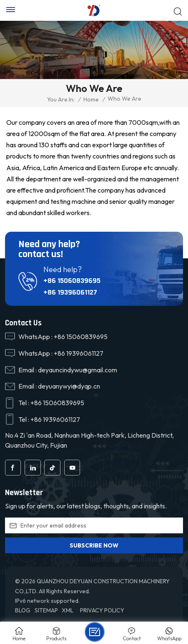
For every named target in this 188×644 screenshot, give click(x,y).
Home (91, 99)
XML (68, 610)
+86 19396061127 (70, 292)
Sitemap (46, 610)
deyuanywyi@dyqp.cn (69, 386)
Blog (23, 610)
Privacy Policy (102, 610)
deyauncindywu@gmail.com (78, 370)
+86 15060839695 (72, 281)
